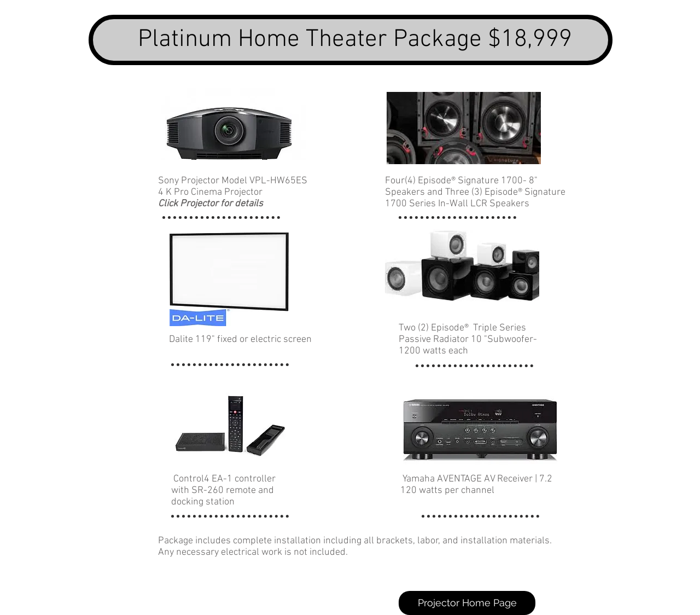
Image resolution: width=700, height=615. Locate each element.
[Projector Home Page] (467, 603)
